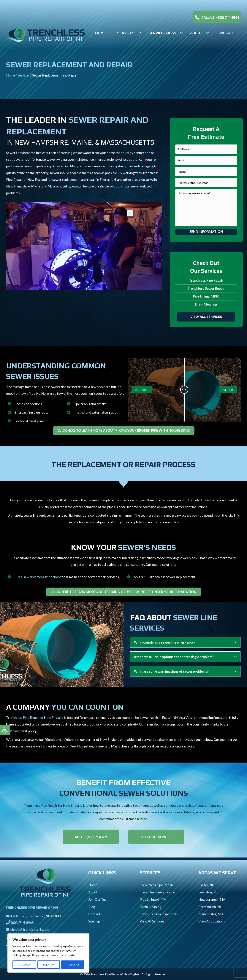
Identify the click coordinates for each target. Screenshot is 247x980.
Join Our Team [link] (99, 899)
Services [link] (24, 75)
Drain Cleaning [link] (206, 304)
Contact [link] (94, 914)
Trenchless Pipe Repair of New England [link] (35, 717)
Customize (24, 964)
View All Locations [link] (212, 921)
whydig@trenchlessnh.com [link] (29, 929)
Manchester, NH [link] (211, 914)
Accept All (73, 964)
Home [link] (11, 75)
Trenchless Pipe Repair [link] (206, 280)
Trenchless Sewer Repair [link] (206, 288)
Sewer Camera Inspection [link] (158, 914)
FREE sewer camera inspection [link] (37, 577)
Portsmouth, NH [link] (210, 907)
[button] (140, 33)
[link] (5, 730)
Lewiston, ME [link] (208, 892)
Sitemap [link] (94, 921)
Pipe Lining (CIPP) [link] (206, 296)
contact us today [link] (138, 812)
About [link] (93, 892)
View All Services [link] (152, 921)
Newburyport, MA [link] (212, 899)
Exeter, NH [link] (206, 885)
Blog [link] (92, 907)
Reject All (49, 964)
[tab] (185, 642)
